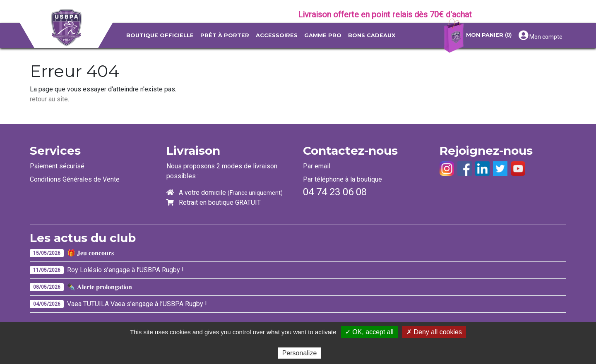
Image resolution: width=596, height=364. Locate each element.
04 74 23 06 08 (335, 192)
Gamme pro (323, 35)
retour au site (49, 99)
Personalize (300, 353)
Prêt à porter (225, 35)
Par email (317, 166)
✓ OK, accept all (369, 332)
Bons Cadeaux (372, 35)
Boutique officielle (160, 35)
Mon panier (477, 36)
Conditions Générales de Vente (75, 179)
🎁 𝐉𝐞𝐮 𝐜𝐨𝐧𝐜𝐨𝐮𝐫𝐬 (90, 253)
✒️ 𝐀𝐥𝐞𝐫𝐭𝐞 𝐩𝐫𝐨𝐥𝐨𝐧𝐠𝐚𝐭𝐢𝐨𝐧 (100, 287)
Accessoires (277, 35)
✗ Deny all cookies (434, 332)
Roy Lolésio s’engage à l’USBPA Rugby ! (125, 270)
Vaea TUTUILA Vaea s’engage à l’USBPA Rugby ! (137, 304)
